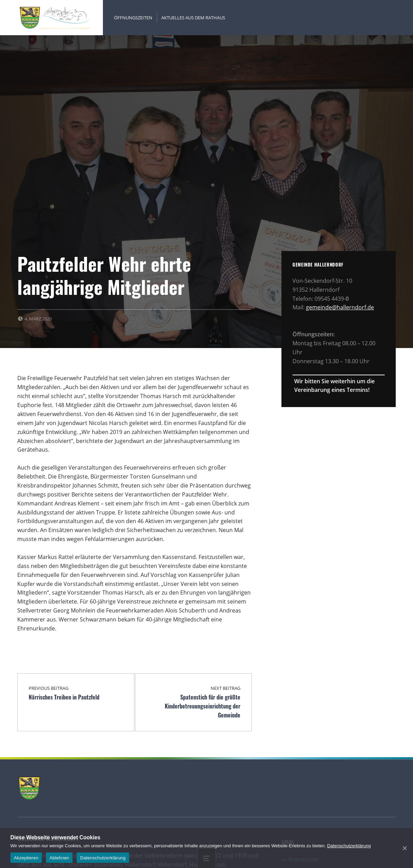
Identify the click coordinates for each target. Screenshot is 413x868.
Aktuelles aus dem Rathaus (193, 18)
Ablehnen (59, 858)
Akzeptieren (26, 858)
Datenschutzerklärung (349, 846)
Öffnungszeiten (133, 18)
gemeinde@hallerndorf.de (340, 307)
